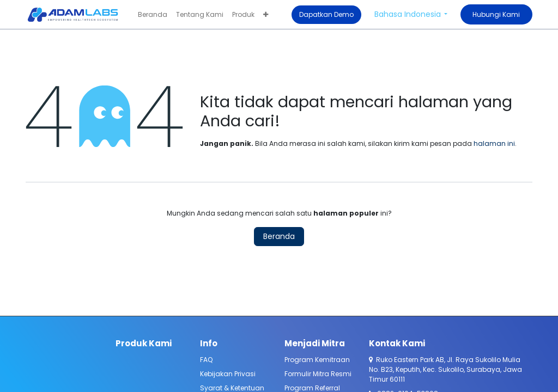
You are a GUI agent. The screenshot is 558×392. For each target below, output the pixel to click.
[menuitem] (153, 15)
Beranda (279, 236)
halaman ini (494, 143)
